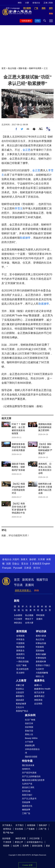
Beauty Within (31, 738)
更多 (48, 846)
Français (7, 568)
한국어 (37, 568)
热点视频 (29, 615)
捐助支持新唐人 (23, 590)
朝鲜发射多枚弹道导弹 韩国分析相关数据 (19, 447)
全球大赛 (29, 623)
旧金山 (16, 564)
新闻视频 (22, 631)
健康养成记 (39, 696)
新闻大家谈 (41, 636)
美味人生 (29, 734)
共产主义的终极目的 (31, 776)
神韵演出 (18, 623)
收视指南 (31, 825)
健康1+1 (38, 685)
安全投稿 (19, 829)
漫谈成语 (20, 700)
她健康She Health (42, 689)
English (46, 564)
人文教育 (21, 681)
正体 (45, 3)
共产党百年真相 (29, 773)
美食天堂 (29, 731)
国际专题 (23, 68)
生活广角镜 (30, 720)
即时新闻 (40, 615)
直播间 (29, 585)
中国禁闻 (20, 643)
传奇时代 (26, 769)
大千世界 (29, 742)
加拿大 (24, 559)
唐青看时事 (41, 662)
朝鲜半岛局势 (35, 68)
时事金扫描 (41, 643)
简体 (51, 3)
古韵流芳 (20, 692)
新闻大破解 (41, 654)
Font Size (41, 129)
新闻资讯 (28, 580)
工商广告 (26, 813)
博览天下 (29, 619)
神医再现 (38, 700)
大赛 (27, 3)
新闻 (17, 601)
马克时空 (40, 669)
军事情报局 (41, 658)
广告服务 (31, 829)
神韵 (20, 3)
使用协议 (7, 829)
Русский (18, 568)
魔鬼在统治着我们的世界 (33, 780)
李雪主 (19, 209)
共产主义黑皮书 (29, 799)
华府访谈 (20, 658)
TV (38, 21)
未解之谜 (20, 685)
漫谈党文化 (27, 806)
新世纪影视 (37, 846)
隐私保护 (43, 825)
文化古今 (20, 707)
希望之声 (19, 842)
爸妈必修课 (21, 704)
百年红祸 (26, 791)
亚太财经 (20, 673)
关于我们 (20, 825)
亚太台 (25, 564)
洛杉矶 (33, 559)
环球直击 (20, 639)
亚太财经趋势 (22, 669)
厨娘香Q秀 (30, 746)
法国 (8, 564)
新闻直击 (20, 651)
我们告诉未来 (28, 765)
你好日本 (29, 723)
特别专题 (27, 761)
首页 (4, 68)
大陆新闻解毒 (42, 673)
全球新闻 (20, 636)
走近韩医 (38, 704)
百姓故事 (26, 802)
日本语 (28, 568)
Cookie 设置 (27, 865)
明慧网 (6, 846)
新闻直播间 (27, 21)
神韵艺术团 (21, 838)
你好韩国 (29, 727)
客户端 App (8, 833)
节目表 (18, 585)
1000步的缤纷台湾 (32, 751)
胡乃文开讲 (39, 692)
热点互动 (40, 639)
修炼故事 (26, 810)
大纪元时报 (34, 838)
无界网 (26, 846)
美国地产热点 (22, 711)
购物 (37, 590)
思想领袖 (40, 651)
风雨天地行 (27, 795)
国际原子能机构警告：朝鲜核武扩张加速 (18, 467)
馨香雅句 (20, 696)
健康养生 (39, 681)
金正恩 (27, 150)
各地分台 (36, 3)
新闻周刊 (20, 654)
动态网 (16, 846)
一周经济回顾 (22, 662)
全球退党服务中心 (35, 842)
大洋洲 (41, 559)
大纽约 (16, 559)
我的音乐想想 (31, 757)
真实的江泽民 (28, 787)
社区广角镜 (21, 665)
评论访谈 (41, 631)
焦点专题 (12, 68)
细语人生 (40, 676)
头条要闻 (18, 615)
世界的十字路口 (43, 665)
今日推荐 (18, 619)
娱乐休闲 (30, 715)
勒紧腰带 (25, 238)
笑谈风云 (20, 689)
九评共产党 (27, 784)
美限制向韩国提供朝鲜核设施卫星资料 (45, 427)
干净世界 (7, 842)
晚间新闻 (20, 647)
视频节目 (42, 580)
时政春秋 (40, 647)
